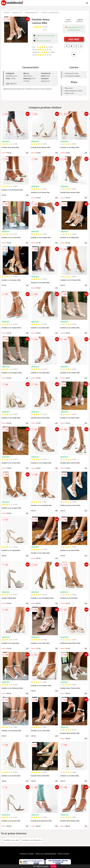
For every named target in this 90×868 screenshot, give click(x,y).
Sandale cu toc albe (11, 840)
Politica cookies (63, 854)
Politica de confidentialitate (46, 854)
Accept (53, 866)
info (27, 153)
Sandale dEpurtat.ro (32, 12)
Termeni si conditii (27, 854)
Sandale (7, 12)
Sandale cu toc (17, 12)
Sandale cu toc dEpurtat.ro (50, 12)
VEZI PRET (74, 39)
